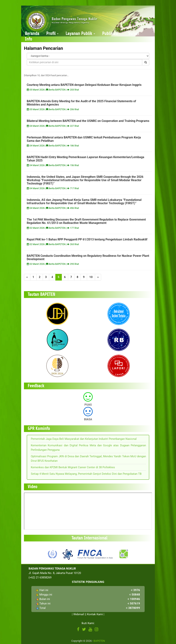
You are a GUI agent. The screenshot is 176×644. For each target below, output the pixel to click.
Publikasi (112, 34)
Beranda (32, 34)
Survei (134, 34)
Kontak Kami (95, 614)
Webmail (79, 614)
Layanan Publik (80, 34)
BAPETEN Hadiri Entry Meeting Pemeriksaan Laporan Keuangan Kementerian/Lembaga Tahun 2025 (85, 159)
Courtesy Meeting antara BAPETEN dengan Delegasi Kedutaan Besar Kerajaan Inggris (84, 85)
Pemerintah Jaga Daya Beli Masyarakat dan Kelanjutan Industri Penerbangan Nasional (84, 439)
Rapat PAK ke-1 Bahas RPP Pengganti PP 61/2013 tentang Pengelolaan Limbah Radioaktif (87, 239)
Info (28, 39)
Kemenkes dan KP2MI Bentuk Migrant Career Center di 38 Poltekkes (73, 467)
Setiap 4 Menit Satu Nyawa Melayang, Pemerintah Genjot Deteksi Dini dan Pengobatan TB (86, 474)
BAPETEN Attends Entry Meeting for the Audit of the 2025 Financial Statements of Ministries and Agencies (81, 103)
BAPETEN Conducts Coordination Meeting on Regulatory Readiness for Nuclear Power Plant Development (88, 257)
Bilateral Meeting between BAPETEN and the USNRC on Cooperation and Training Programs (88, 121)
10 (91, 277)
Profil (52, 34)
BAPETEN (99, 641)
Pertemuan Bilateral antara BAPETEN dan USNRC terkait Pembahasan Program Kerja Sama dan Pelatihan (84, 139)
